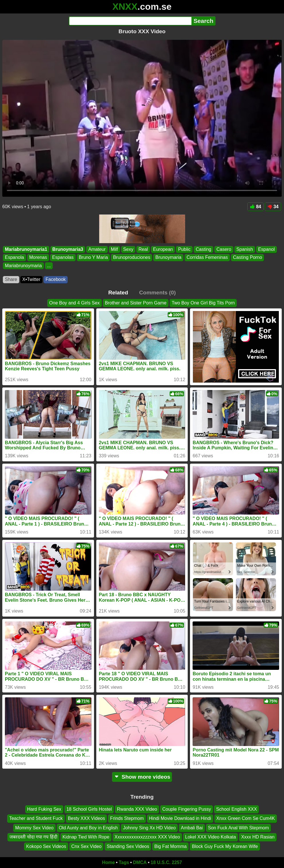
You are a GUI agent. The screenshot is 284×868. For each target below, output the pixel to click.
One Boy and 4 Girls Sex (75, 303)
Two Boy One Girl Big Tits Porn (203, 303)
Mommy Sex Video (34, 828)
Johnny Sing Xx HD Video (149, 828)
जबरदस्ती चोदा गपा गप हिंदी (33, 837)
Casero (224, 249)
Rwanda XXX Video (137, 809)
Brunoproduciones (132, 257)
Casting (203, 249)
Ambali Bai (192, 828)
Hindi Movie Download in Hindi (180, 819)
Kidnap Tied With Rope (86, 837)
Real (143, 249)
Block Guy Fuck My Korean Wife (225, 846)
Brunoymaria (168, 257)
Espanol (267, 249)
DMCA (140, 862)
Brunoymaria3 (68, 249)
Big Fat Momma (170, 846)
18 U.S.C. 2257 (166, 862)
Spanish (245, 249)
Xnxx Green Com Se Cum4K (246, 819)
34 (273, 207)
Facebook (56, 279)
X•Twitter (31, 279)
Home (108, 862)
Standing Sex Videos (128, 846)
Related (118, 293)
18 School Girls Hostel (89, 809)
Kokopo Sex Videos (46, 846)
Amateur (97, 249)
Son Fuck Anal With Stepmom (239, 828)
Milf (114, 249)
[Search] (130, 21)
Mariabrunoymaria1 (26, 249)
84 (255, 207)
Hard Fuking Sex (44, 809)
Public (184, 249)
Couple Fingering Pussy (187, 809)
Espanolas (63, 257)
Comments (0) (157, 293)
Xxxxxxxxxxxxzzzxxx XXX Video (147, 837)
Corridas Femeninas (207, 257)
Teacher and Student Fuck (36, 819)
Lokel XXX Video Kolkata (211, 837)
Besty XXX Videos (87, 819)
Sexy (128, 249)
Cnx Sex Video (87, 846)
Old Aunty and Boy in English (88, 828)
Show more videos (142, 777)
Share (11, 279)
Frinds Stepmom (127, 819)
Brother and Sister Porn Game (136, 303)
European (163, 249)
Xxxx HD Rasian (258, 837)
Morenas (38, 257)
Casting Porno (247, 257)
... (49, 266)
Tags (124, 862)
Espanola (14, 257)
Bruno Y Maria (93, 257)
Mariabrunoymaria (23, 266)
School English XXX (236, 809)
